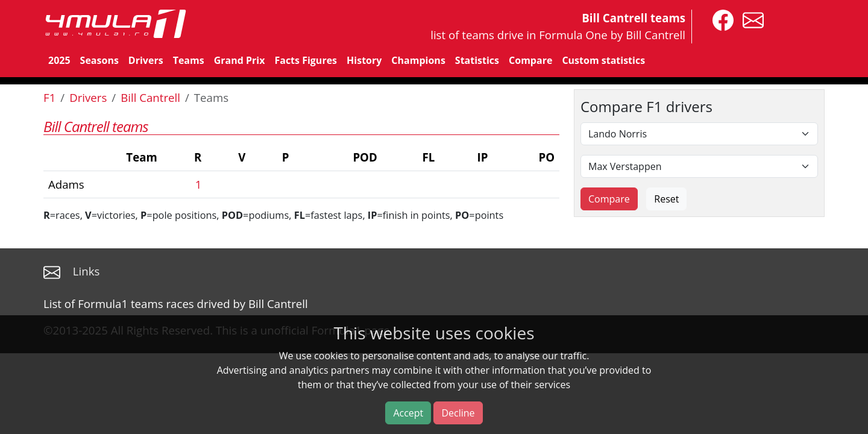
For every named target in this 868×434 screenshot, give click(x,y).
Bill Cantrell (150, 97)
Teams (189, 60)
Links (86, 271)
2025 (59, 60)
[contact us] (750, 19)
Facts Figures (306, 60)
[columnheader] (103, 158)
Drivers (146, 60)
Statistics (477, 60)
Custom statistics (603, 60)
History (364, 60)
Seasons (99, 60)
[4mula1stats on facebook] (720, 19)
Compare (530, 60)
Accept (408, 413)
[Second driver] (699, 166)
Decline (458, 413)
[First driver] (699, 134)
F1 (49, 97)
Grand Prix (240, 60)
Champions (418, 60)
